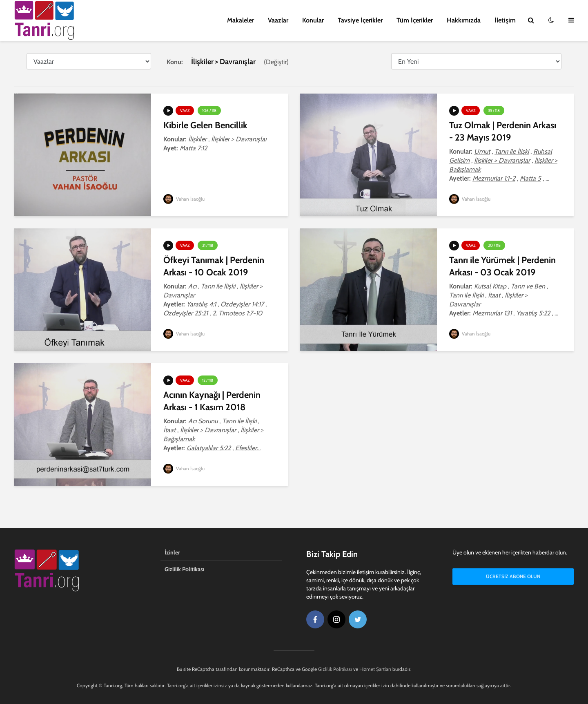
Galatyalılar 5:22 (209, 448)
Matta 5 (530, 178)
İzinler (172, 552)
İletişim (505, 20)
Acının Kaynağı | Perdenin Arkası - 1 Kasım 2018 (212, 401)
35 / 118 (494, 111)
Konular (313, 20)
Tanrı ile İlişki (512, 151)
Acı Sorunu (203, 421)
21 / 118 (208, 245)
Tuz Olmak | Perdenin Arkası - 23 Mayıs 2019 (503, 131)
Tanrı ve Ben (528, 286)
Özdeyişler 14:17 (242, 304)
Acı (192, 286)
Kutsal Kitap (490, 286)
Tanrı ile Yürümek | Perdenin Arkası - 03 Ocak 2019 (502, 266)
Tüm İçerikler (415, 20)
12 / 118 (208, 380)
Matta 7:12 (193, 148)
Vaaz (185, 111)
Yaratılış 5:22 (533, 313)
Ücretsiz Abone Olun (513, 577)
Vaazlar (278, 20)
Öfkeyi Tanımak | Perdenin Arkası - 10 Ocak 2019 (214, 266)
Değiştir (276, 62)
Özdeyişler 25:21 (186, 313)
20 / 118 (494, 245)
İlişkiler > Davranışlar (239, 139)
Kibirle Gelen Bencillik (205, 125)
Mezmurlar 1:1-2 (494, 178)
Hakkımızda (464, 20)
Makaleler (241, 20)
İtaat (494, 295)
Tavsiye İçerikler (360, 20)
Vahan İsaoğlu (184, 199)
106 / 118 (209, 111)
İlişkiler (197, 139)
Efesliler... (248, 448)
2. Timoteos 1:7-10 (237, 313)
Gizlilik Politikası (184, 569)
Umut (482, 151)
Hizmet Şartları (375, 669)
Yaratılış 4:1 (201, 304)
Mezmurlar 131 (492, 313)
